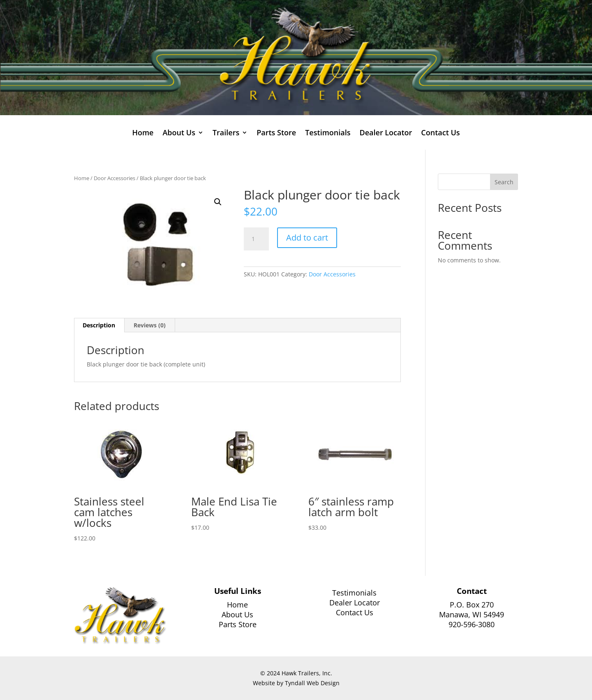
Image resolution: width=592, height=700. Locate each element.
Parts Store (276, 133)
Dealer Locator (386, 133)
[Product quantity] (256, 239)
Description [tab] (99, 325)
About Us (179, 133)
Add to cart (307, 238)
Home (143, 133)
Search (504, 182)
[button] (218, 202)
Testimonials (328, 133)
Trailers (226, 133)
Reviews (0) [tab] (150, 325)
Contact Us (440, 133)
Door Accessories (114, 178)
